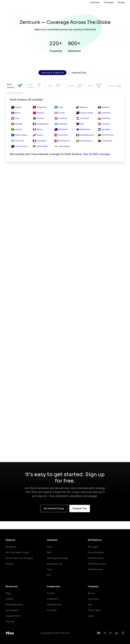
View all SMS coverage (96, 154)
